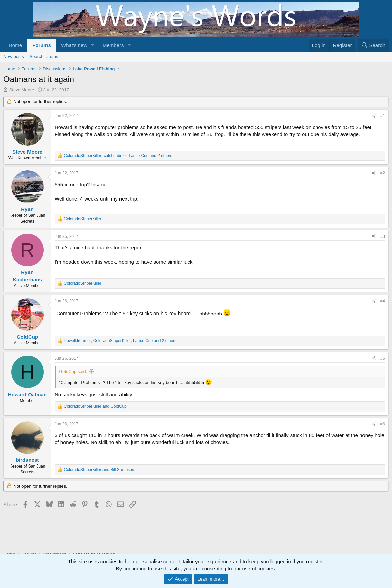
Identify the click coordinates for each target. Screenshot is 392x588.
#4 (383, 301)
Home (15, 45)
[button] (93, 45)
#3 (383, 236)
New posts (14, 56)
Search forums (44, 56)
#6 (383, 424)
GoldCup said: (73, 371)
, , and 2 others (118, 156)
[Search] (373, 45)
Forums (42, 45)
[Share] (374, 116)
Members (113, 45)
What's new (74, 45)
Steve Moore (22, 90)
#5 (383, 358)
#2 (383, 173)
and (95, 406)
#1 (383, 116)
